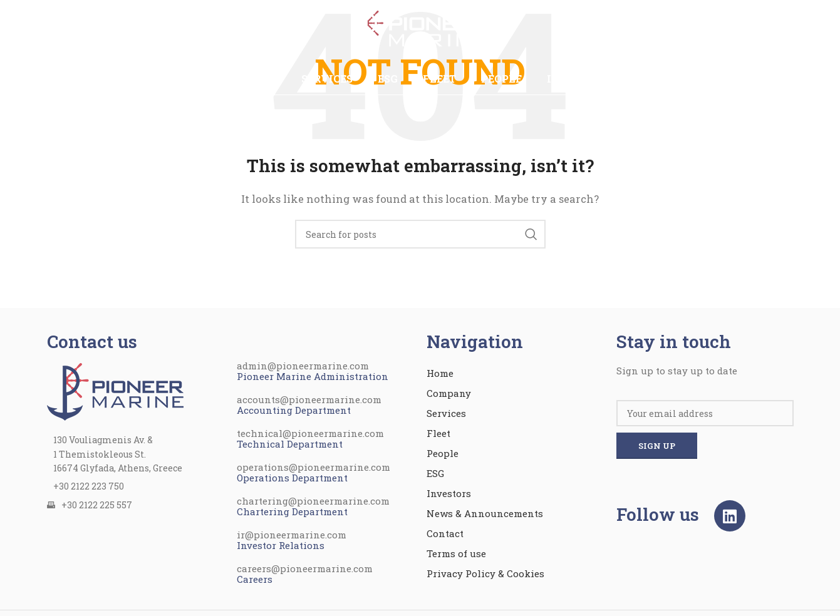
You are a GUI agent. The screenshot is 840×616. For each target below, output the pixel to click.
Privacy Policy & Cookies (485, 573)
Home (440, 373)
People (443, 453)
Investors (449, 493)
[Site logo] (420, 30)
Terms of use (456, 553)
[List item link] (136, 486)
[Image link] (115, 391)
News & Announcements (485, 513)
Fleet (438, 433)
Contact (445, 533)
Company (449, 393)
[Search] (420, 234)
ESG (435, 473)
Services (446, 413)
